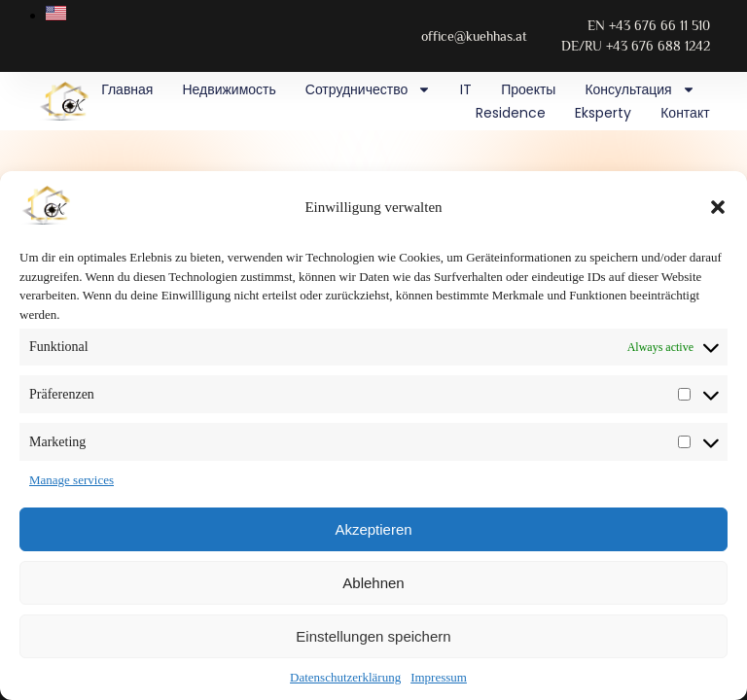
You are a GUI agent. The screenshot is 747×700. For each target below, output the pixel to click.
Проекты (528, 89)
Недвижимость (229, 89)
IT (466, 89)
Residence (511, 113)
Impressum (439, 677)
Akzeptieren (373, 529)
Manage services (71, 480)
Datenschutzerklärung (345, 677)
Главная (127, 89)
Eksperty (603, 113)
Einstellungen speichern (373, 636)
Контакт (685, 113)
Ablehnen (373, 583)
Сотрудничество (368, 89)
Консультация (640, 89)
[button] (718, 207)
